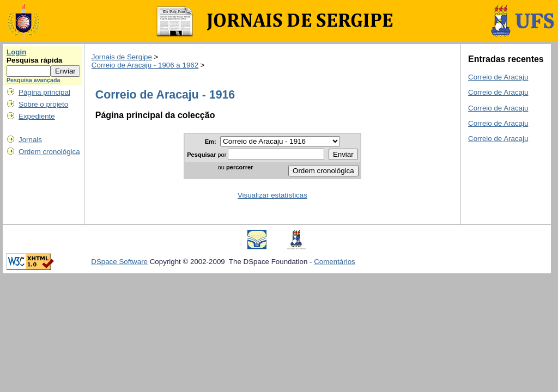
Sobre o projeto (43, 104)
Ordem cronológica (49, 152)
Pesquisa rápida (34, 60)
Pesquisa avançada (33, 80)
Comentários (335, 262)
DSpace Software (119, 262)
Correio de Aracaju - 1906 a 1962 (145, 65)
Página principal (44, 92)
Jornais (30, 140)
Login (16, 52)
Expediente (37, 116)
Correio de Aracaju (498, 77)
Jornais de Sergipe (122, 57)
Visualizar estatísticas (272, 195)
